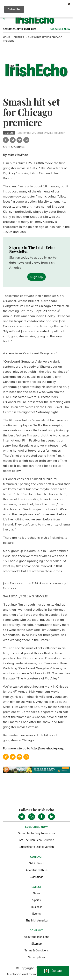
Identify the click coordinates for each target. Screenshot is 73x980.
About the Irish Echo (37, 937)
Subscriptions (37, 957)
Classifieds (36, 877)
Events (36, 914)
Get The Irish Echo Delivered (36, 840)
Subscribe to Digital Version (37, 847)
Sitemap (36, 944)
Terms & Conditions (37, 950)
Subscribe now (60, 29)
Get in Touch (37, 863)
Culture (19, 37)
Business (37, 907)
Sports (36, 900)
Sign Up (36, 277)
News (36, 893)
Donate (57, 971)
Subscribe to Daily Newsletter (37, 833)
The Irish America (37, 921)
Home (6, 37)
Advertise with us (36, 870)
